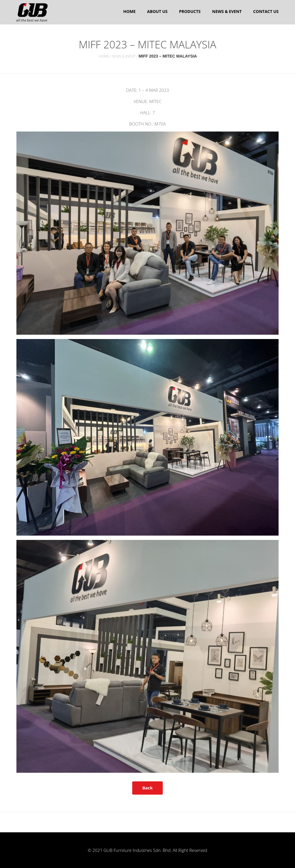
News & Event (227, 11)
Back (147, 788)
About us (157, 11)
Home (129, 11)
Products (190, 11)
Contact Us (266, 11)
